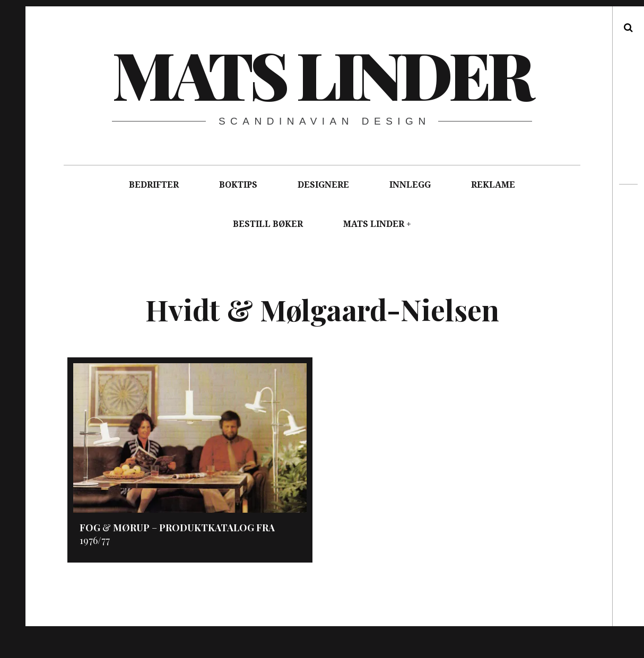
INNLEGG (410, 185)
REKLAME (493, 185)
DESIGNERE (323, 185)
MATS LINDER (374, 224)
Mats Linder (321, 74)
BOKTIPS (238, 185)
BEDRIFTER (154, 185)
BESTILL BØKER (268, 224)
